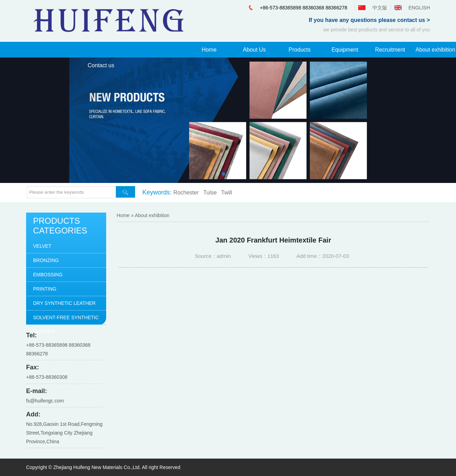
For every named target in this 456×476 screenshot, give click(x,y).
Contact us (101, 65)
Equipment (345, 50)
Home (209, 50)
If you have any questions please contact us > (369, 20)
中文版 (380, 8)
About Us (254, 50)
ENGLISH (419, 8)
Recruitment (390, 50)
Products (300, 50)
